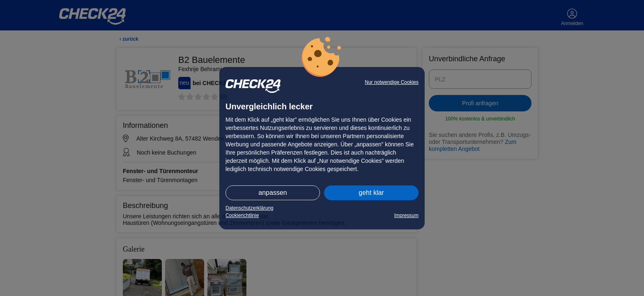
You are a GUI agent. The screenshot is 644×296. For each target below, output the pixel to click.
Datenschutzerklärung (250, 208)
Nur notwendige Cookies (392, 82)
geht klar (371, 193)
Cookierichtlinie (242, 215)
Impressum (406, 215)
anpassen (273, 193)
